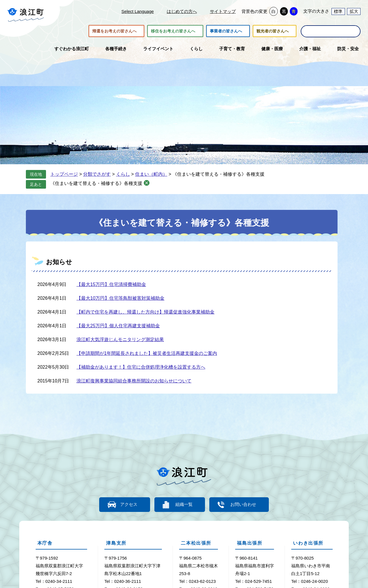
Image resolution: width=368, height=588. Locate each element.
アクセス (128, 505)
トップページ (64, 174)
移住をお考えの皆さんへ (173, 31)
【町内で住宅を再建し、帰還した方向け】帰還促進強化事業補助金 (145, 312)
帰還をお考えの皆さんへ (114, 31)
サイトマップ (223, 11)
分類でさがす (97, 174)
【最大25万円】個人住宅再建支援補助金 (118, 326)
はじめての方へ (182, 11)
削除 (147, 183)
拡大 (354, 11)
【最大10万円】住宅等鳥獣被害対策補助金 (120, 298)
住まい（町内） (151, 174)
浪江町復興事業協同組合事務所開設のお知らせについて (134, 381)
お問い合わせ (244, 505)
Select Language (138, 11)
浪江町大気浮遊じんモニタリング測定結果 (120, 340)
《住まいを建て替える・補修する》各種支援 (96, 183)
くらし (123, 174)
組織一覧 (184, 505)
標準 (338, 11)
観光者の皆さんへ (273, 31)
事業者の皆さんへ (226, 31)
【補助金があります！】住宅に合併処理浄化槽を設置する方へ (141, 367)
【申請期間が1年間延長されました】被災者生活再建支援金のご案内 (147, 353)
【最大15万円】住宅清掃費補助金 (111, 284)
